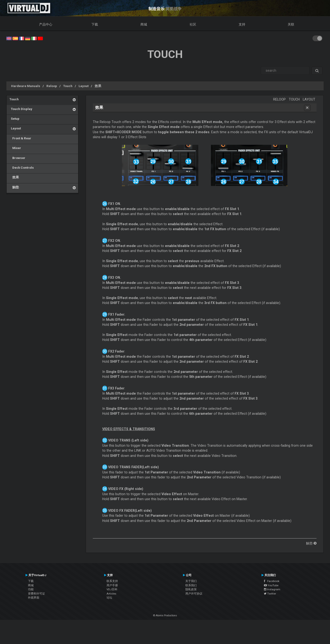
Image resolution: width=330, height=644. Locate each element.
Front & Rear (20, 138)
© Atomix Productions (165, 615)
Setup (14, 119)
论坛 (109, 598)
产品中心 (46, 24)
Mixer (15, 148)
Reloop (52, 86)
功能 (31, 589)
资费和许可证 (36, 594)
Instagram (272, 589)
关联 (291, 24)
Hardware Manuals (26, 86)
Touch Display (21, 109)
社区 (193, 24)
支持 (242, 24)
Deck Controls (22, 168)
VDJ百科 (112, 589)
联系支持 (112, 581)
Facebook (272, 581)
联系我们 (191, 585)
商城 (144, 24)
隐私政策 (191, 589)
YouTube (271, 585)
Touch (68, 86)
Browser (17, 158)
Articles (111, 594)
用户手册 (112, 585)
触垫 (14, 187)
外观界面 (34, 598)
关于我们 (191, 581)
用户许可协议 (194, 594)
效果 (98, 86)
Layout (84, 86)
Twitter (270, 594)
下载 (95, 24)
